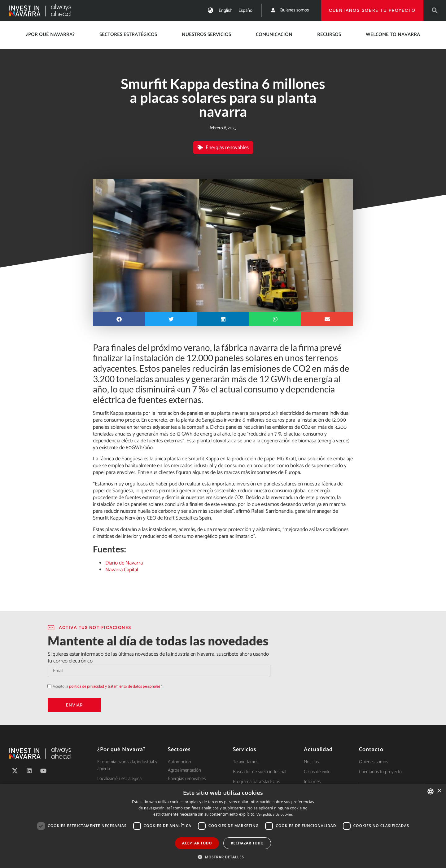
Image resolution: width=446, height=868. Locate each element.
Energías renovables (227, 148)
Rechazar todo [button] (247, 843)
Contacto (371, 750)
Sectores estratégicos (128, 35)
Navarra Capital (122, 570)
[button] (435, 10)
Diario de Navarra (124, 563)
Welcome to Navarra (393, 35)
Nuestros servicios (206, 35)
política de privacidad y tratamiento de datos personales (115, 686)
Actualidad (318, 750)
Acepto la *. (108, 686)
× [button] (439, 791)
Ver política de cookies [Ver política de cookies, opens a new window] (275, 815)
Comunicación (274, 35)
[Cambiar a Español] (246, 10)
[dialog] (223, 826)
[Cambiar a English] (225, 10)
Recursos (329, 35)
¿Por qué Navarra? (50, 35)
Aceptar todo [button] (197, 843)
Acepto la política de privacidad (48, 686)
